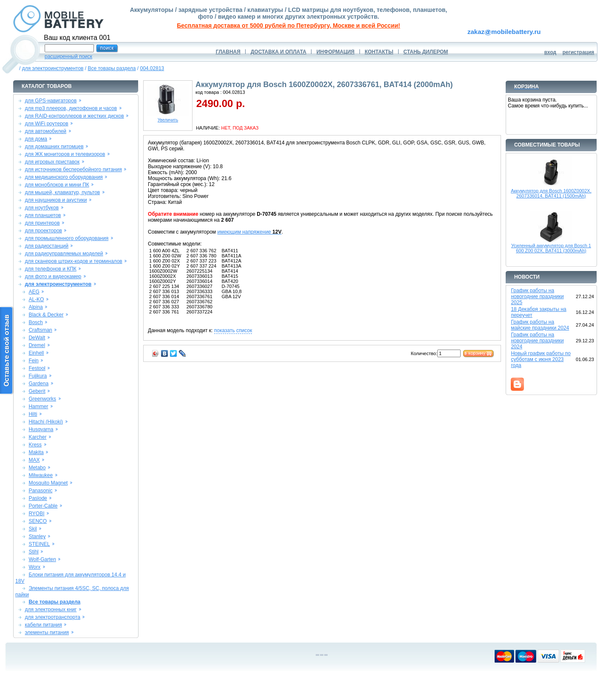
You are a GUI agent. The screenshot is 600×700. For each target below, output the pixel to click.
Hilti (33, 414)
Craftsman (40, 330)
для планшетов (43, 215)
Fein (33, 361)
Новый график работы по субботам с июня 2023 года (541, 359)
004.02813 (152, 68)
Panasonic (40, 491)
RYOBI (36, 514)
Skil (33, 529)
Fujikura (38, 376)
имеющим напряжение (249, 232)
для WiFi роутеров (47, 124)
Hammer (38, 406)
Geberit (37, 391)
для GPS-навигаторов (51, 101)
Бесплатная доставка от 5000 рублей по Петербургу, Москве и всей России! (288, 25)
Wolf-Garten (42, 559)
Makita (36, 452)
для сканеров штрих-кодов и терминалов (74, 261)
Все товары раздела (112, 68)
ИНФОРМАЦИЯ (335, 52)
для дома (36, 139)
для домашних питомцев (54, 147)
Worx (34, 567)
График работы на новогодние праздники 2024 (537, 341)
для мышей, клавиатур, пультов (63, 192)
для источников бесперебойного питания (74, 169)
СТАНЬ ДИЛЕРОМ (426, 52)
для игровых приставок (52, 162)
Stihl (33, 552)
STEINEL (39, 544)
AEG (34, 292)
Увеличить (168, 118)
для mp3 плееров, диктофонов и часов (71, 108)
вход (550, 52)
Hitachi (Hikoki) (46, 422)
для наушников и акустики (56, 200)
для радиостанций (47, 246)
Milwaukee (41, 475)
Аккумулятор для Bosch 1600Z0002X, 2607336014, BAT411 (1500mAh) (551, 193)
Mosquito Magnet (48, 483)
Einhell (36, 353)
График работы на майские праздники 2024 (540, 325)
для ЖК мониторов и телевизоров (65, 154)
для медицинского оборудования (64, 177)
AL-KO (36, 299)
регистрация (579, 52)
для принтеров (42, 223)
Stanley (37, 536)
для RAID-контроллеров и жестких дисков (75, 116)
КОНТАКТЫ (379, 52)
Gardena (38, 384)
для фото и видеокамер (53, 277)
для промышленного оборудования (67, 238)
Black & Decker (46, 315)
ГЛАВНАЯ (228, 52)
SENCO (38, 521)
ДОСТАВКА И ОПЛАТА (279, 52)
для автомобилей (46, 131)
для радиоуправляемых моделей (64, 254)
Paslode (38, 498)
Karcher (37, 437)
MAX (34, 460)
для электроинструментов (53, 68)
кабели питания (44, 625)
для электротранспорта (53, 617)
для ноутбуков (42, 208)
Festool (37, 368)
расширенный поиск (68, 56)
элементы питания (47, 632)
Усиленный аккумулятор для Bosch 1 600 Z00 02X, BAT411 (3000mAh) (551, 248)
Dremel (37, 345)
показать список (233, 330)
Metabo (37, 468)
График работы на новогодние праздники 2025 (537, 296)
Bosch (35, 322)
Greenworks (42, 399)
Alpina (35, 307)
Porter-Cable (43, 506)
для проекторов (44, 231)
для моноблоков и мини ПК (57, 185)
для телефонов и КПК (51, 269)
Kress (35, 445)
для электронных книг (51, 610)
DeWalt (37, 338)
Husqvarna (41, 429)
